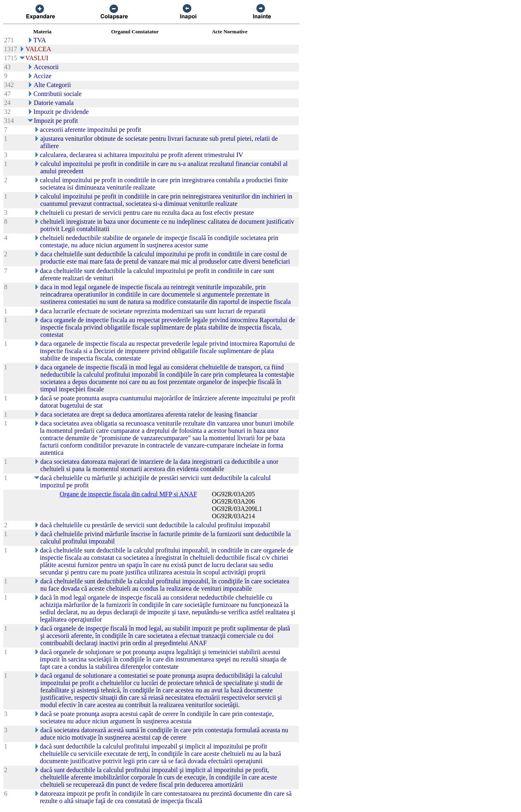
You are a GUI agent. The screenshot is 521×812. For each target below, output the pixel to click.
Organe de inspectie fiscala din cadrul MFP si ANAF (128, 494)
